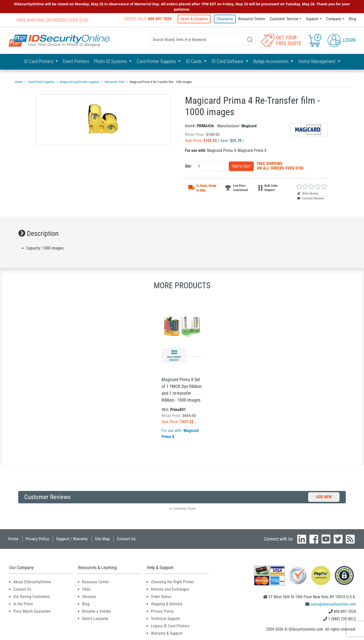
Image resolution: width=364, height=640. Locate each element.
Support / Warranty (72, 539)
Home (13, 539)
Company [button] (334, 19)
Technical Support (165, 618)
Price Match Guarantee (32, 611)
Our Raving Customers (32, 596)
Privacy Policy (37, 539)
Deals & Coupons (195, 19)
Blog (352, 19)
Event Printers (76, 61)
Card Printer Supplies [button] (157, 61)
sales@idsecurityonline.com (333, 604)
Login (342, 40)
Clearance (225, 19)
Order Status (161, 596)
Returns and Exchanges (170, 589)
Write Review (308, 193)
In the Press (23, 604)
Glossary (89, 596)
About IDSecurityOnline (32, 582)
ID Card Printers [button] (39, 61)
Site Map (102, 539)
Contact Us (126, 539)
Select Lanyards (95, 618)
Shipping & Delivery (167, 604)
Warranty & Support (167, 633)
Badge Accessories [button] (271, 61)
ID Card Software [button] (228, 61)
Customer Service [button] (284, 19)
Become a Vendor (97, 611)
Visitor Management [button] (317, 61)
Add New (324, 497)
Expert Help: (149, 19)
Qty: (188, 166)
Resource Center (252, 19)
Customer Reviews (311, 198)
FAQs (86, 589)
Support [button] (312, 19)
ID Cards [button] (194, 61)
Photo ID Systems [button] (111, 61)
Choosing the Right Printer (173, 582)
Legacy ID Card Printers (170, 626)
